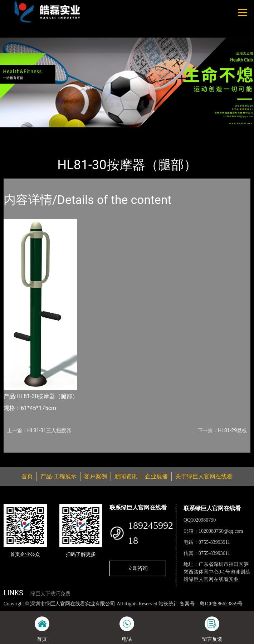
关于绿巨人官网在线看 (204, 476)
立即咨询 (138, 568)
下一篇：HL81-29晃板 (222, 430)
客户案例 (96, 476)
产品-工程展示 (44, 132)
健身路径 (78, 132)
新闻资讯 (126, 476)
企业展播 (156, 476)
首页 (15, 132)
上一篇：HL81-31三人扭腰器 (39, 430)
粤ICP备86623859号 (221, 604)
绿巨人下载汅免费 (50, 594)
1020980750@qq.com (221, 531)
